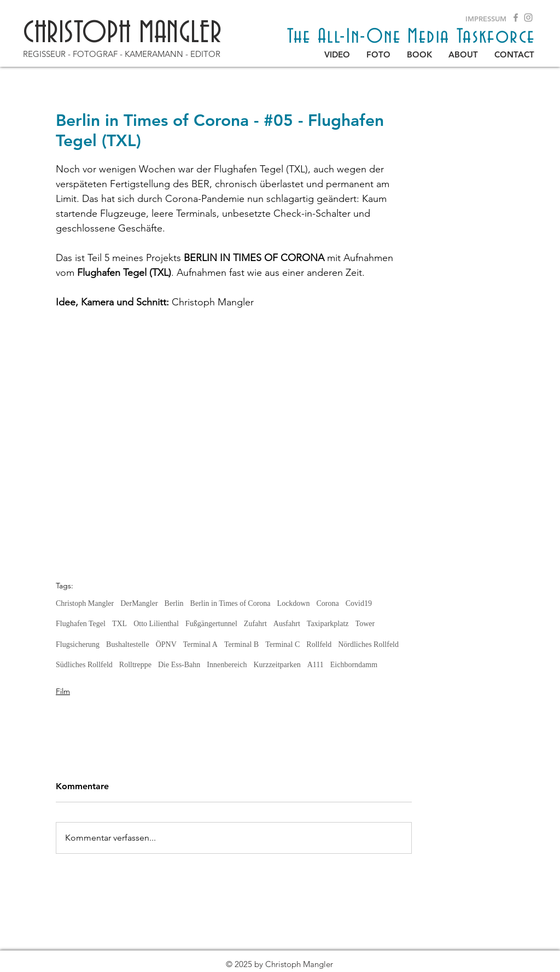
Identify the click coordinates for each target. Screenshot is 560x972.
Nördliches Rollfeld (368, 644)
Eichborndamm (354, 665)
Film (63, 691)
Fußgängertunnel (211, 624)
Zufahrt (255, 624)
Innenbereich (227, 665)
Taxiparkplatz (328, 624)
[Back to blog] (116, 939)
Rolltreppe (135, 665)
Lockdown (294, 603)
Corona (327, 603)
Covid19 (359, 603)
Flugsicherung (78, 644)
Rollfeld (319, 644)
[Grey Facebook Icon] (516, 18)
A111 (316, 665)
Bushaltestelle (128, 644)
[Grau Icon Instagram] (528, 18)
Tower (365, 624)
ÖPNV (166, 644)
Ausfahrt (287, 624)
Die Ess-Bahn (179, 665)
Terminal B (241, 644)
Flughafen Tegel (81, 624)
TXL (119, 624)
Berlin (174, 603)
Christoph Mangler (85, 603)
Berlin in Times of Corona (231, 603)
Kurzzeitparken (277, 665)
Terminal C (282, 644)
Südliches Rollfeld (84, 665)
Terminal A (200, 644)
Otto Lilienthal (156, 624)
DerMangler (139, 603)
